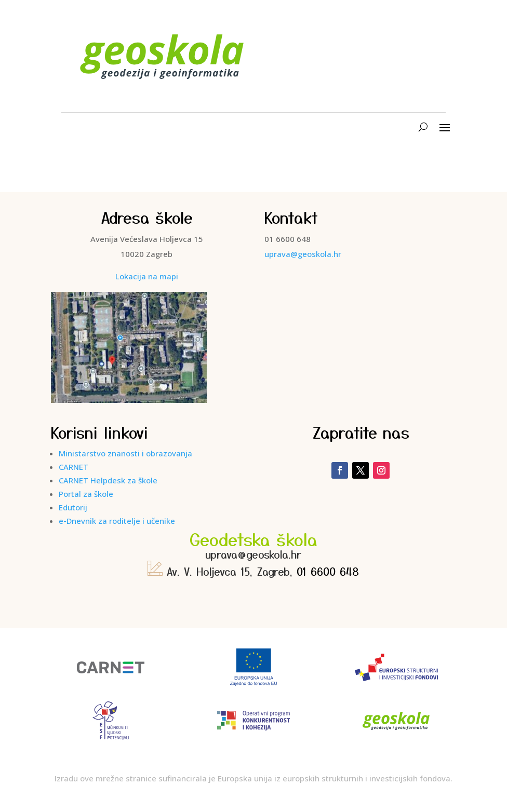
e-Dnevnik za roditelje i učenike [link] (117, 521)
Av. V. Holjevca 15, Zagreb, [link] (222, 571)
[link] (163, 85)
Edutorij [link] (73, 507)
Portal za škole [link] (86, 494)
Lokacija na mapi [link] (147, 276)
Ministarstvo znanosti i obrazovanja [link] (125, 453)
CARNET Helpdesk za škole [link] (108, 480)
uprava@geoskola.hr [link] (303, 254)
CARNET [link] (74, 467)
